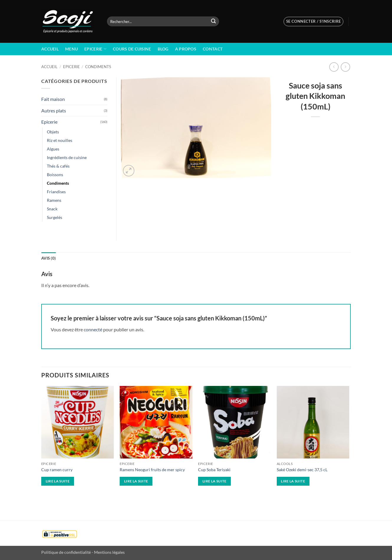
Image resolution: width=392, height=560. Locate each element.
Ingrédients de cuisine (67, 157)
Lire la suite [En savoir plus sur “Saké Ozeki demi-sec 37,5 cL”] (293, 481)
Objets (53, 132)
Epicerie (95, 49)
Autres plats (54, 110)
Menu (71, 49)
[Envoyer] (213, 22)
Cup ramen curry (57, 470)
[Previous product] (345, 67)
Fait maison (53, 99)
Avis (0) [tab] (48, 258)
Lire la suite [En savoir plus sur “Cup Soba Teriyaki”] (215, 481)
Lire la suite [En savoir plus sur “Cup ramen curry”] (58, 481)
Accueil (50, 49)
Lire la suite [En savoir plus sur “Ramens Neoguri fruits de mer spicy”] (136, 481)
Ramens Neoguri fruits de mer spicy (152, 470)
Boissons (55, 175)
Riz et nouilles (60, 140)
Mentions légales (109, 552)
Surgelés (55, 217)
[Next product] (334, 67)
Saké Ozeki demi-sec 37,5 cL (302, 470)
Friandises (56, 192)
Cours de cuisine (132, 49)
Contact (213, 49)
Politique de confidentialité (66, 552)
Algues (53, 149)
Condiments (98, 67)
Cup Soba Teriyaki (214, 470)
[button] (314, 22)
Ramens (54, 200)
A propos (186, 49)
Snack (52, 209)
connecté (93, 329)
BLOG (163, 49)
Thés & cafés (58, 166)
